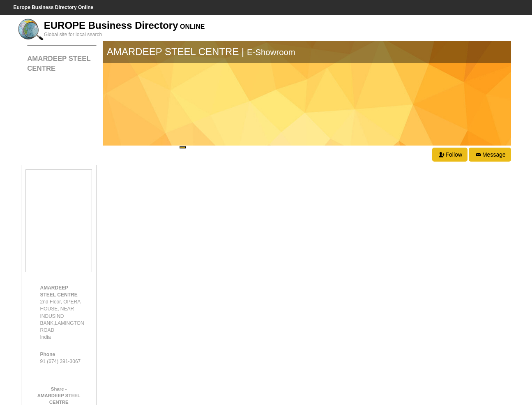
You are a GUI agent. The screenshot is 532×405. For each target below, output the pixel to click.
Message (490, 155)
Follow (450, 155)
